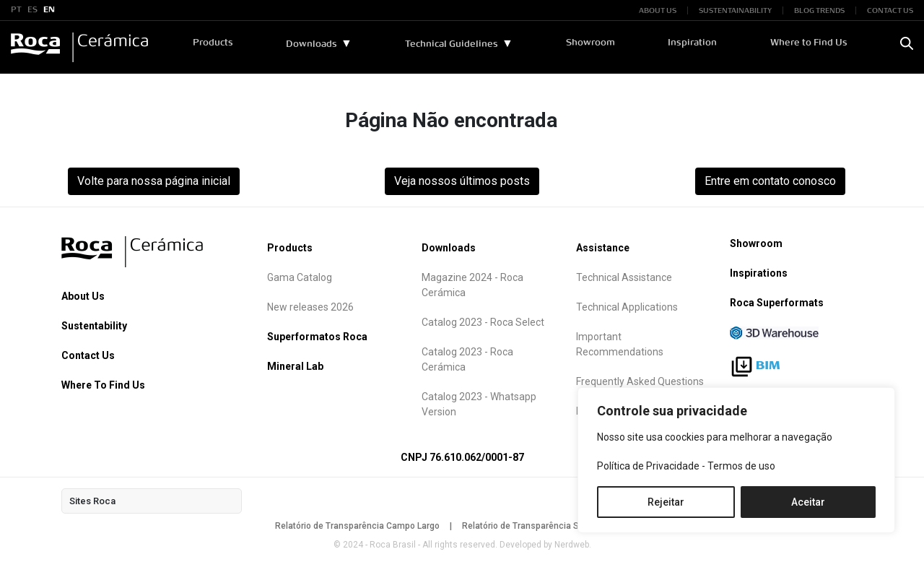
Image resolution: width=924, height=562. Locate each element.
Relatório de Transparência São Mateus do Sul (555, 526)
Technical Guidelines (452, 44)
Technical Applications (627, 307)
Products (214, 43)
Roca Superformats (777, 303)
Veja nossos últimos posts (462, 181)
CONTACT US (890, 10)
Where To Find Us (103, 385)
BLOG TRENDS (819, 10)
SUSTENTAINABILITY (735, 10)
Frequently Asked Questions (640, 381)
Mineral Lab (295, 366)
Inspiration (693, 43)
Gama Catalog (300, 277)
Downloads (312, 44)
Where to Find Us (809, 43)
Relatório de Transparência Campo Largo (357, 526)
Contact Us (88, 355)
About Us (83, 296)
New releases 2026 (310, 307)
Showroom (591, 43)
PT (16, 10)
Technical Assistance (624, 277)
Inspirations (759, 273)
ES (32, 10)
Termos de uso (741, 466)
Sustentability (94, 326)
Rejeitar (666, 502)
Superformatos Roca (317, 337)
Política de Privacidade (648, 466)
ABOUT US (658, 10)
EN (49, 10)
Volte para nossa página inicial (154, 181)
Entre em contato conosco (770, 181)
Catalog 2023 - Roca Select (483, 322)
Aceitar (808, 502)
